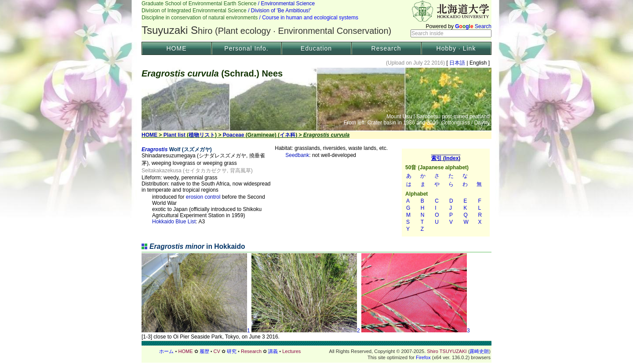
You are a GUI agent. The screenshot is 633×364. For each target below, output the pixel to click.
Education (316, 48)
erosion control (203, 197)
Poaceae (234, 135)
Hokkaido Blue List (174, 222)
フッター (316, 351)
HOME (177, 48)
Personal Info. (246, 48)
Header (316, 20)
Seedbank (297, 155)
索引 (446, 193)
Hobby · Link (456, 48)
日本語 (457, 63)
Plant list (175, 135)
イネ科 (287, 135)
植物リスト (202, 135)
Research (386, 48)
